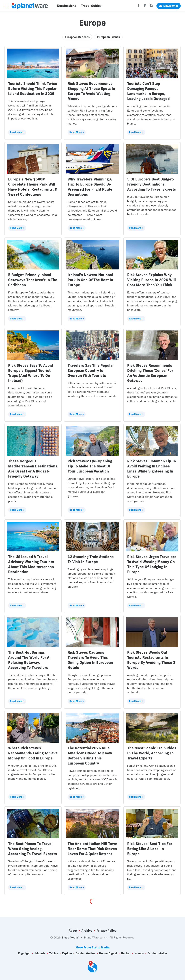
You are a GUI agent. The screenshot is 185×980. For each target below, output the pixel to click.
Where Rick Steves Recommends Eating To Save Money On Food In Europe (33, 753)
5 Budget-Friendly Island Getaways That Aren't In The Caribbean (33, 280)
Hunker (126, 953)
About (73, 931)
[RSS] (152, 7)
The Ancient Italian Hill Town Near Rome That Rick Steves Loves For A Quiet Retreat (92, 849)
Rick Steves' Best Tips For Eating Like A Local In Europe (150, 849)
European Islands (109, 37)
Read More (16, 132)
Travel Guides (91, 6)
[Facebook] (139, 7)
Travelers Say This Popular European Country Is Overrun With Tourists (91, 370)
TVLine (54, 953)
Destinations (67, 6)
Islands (139, 953)
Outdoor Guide (157, 953)
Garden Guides (85, 953)
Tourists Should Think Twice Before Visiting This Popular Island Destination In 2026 (33, 89)
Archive (87, 931)
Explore (67, 953)
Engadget (24, 953)
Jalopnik (40, 953)
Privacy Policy (106, 931)
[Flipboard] (145, 7)
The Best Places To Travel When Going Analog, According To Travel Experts (33, 849)
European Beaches (77, 37)
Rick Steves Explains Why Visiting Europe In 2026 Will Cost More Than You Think (151, 280)
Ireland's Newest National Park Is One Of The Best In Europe (90, 280)
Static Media (70, 937)
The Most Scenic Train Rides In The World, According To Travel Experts (152, 753)
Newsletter (169, 6)
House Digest (108, 953)
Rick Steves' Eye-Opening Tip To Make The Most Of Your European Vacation (90, 466)
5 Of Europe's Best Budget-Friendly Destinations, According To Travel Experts (152, 184)
